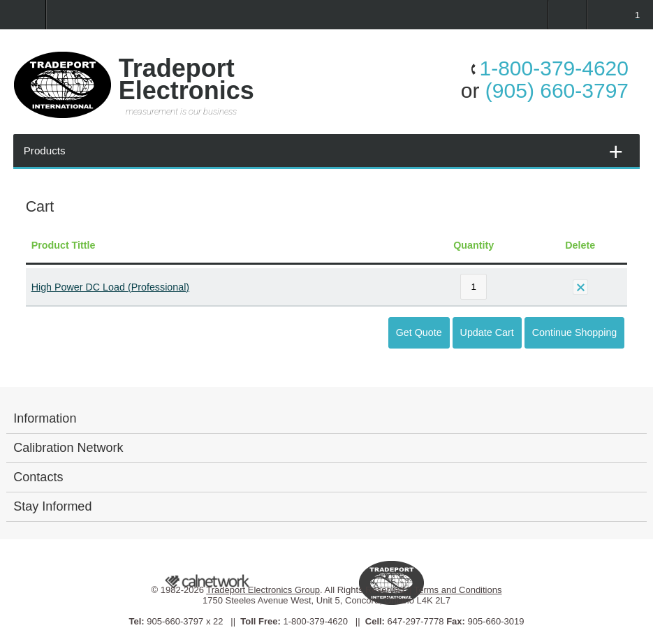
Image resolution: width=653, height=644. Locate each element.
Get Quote (419, 332)
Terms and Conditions (458, 590)
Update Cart (487, 332)
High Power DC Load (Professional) (110, 287)
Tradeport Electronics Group (263, 590)
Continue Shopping (575, 332)
